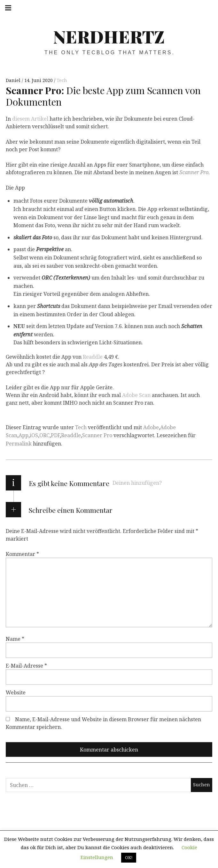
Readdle (93, 357)
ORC (44, 435)
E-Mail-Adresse (26, 665)
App (23, 435)
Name (15, 639)
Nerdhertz (109, 36)
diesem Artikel (30, 119)
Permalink (19, 444)
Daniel (14, 80)
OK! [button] (129, 857)
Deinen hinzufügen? (137, 483)
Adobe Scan (136, 395)
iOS (34, 435)
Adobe (151, 427)
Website (16, 692)
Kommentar (22, 554)
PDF (55, 435)
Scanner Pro (194, 172)
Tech (62, 80)
